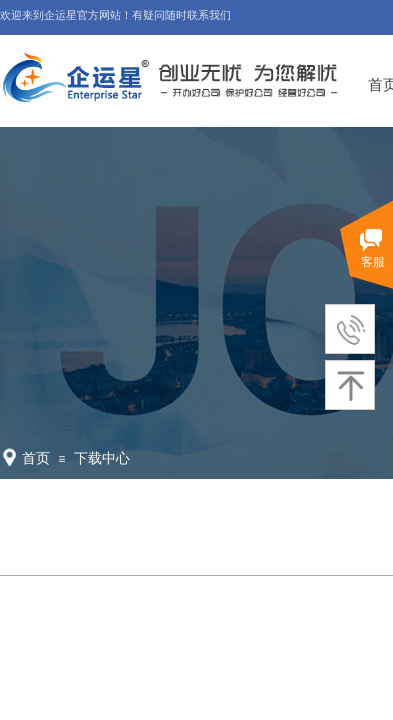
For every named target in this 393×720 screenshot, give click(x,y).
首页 (36, 458)
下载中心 (102, 458)
